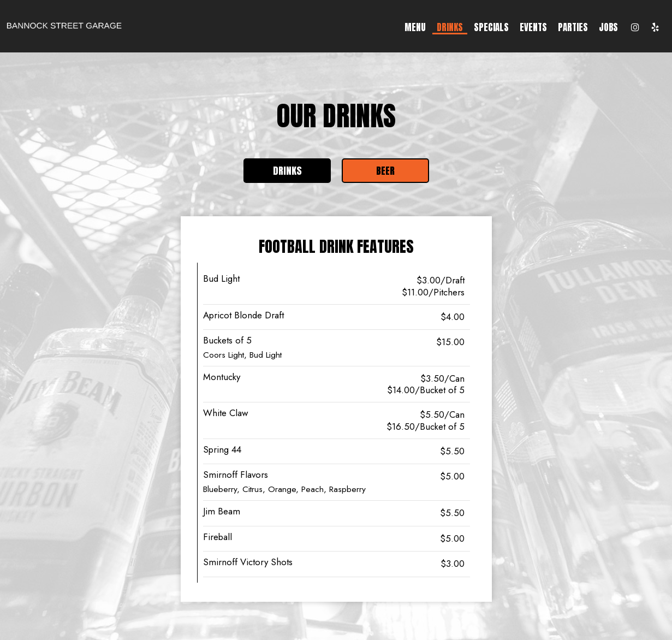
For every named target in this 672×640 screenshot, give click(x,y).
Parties (573, 27)
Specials (491, 27)
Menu (415, 27)
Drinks (450, 27)
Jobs (608, 27)
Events (533, 27)
